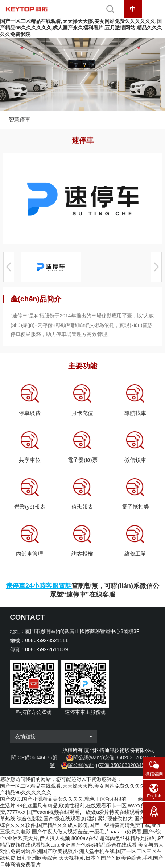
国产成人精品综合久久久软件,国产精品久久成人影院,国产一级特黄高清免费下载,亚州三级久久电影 (82, 825)
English (154, 796)
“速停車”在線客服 (89, 595)
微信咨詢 (154, 774)
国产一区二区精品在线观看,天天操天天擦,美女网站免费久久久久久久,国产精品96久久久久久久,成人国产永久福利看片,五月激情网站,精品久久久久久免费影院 (81, 28)
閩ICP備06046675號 (34, 757)
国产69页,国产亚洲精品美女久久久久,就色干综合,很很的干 (66, 799)
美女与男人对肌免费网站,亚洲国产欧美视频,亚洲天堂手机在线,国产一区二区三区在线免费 (82, 851)
